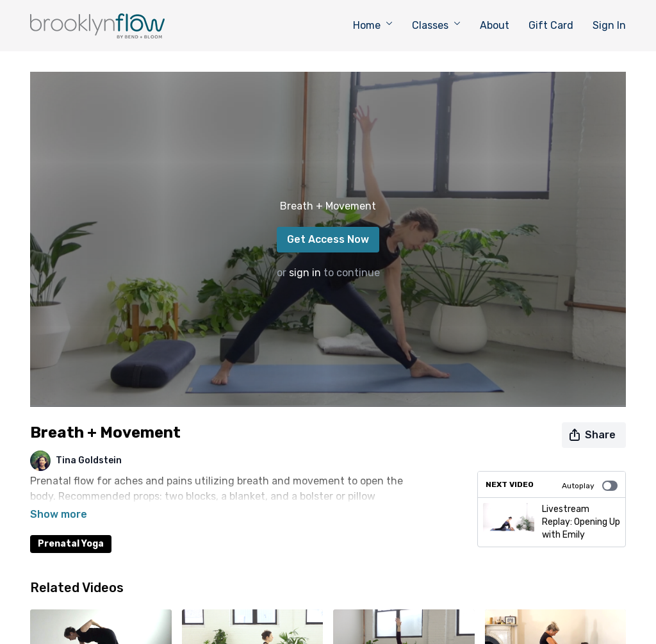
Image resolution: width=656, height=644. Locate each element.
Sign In (609, 25)
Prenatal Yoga (71, 526)
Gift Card (551, 25)
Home (373, 25)
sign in (305, 273)
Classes (436, 25)
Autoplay (590, 486)
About (495, 25)
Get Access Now (328, 239)
